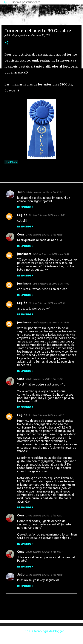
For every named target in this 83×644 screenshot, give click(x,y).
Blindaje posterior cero (25, 2)
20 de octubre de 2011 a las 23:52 (44, 379)
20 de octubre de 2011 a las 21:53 (47, 303)
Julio (21, 192)
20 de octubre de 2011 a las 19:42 (51, 284)
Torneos (11, 162)
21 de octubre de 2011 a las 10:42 (44, 515)
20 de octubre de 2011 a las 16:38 (44, 235)
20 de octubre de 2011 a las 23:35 (51, 322)
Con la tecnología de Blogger (42, 631)
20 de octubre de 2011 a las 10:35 (44, 192)
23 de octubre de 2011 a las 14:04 (44, 552)
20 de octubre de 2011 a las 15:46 (47, 215)
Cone (21, 234)
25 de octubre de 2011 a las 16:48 (44, 575)
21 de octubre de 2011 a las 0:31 (46, 415)
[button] (7, 43)
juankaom (24, 254)
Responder (25, 207)
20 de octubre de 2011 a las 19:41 (51, 254)
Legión (22, 215)
